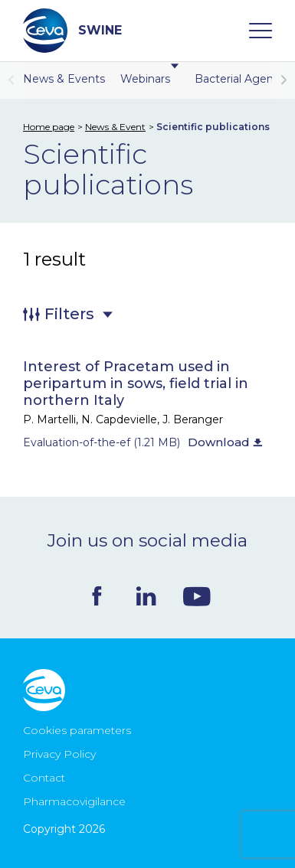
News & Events (64, 79)
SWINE (72, 31)
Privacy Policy (59, 754)
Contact (44, 778)
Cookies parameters (77, 730)
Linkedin (146, 596)
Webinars (150, 79)
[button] (284, 80)
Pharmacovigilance (74, 801)
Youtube (197, 596)
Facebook (97, 596)
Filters (69, 314)
